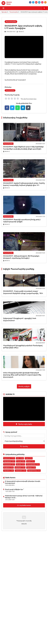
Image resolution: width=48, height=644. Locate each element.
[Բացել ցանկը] (3, 8)
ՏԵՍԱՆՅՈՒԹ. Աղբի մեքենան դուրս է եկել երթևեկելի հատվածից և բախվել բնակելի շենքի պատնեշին (23, 148)
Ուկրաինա (9, 471)
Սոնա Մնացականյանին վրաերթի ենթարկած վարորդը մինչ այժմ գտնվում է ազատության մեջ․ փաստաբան (22, 375)
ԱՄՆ (20, 458)
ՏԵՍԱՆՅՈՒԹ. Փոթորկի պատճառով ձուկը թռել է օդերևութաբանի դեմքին (22, 221)
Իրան (29, 458)
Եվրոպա (31, 467)
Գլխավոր (4, 12)
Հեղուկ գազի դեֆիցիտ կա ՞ (14, 489)
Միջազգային (9, 461)
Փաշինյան (8, 467)
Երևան (30, 461)
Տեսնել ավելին (24, 386)
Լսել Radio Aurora (24, 505)
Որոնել (24, 446)
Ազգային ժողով (34, 471)
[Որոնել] (44, 8)
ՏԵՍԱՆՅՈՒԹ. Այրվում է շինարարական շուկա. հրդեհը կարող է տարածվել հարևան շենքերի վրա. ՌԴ (24, 184)
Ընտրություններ (33, 464)
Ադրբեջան (20, 467)
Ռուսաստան (9, 464)
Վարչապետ (21, 471)
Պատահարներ (14, 12)
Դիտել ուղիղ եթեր (24, 424)
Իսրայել (21, 461)
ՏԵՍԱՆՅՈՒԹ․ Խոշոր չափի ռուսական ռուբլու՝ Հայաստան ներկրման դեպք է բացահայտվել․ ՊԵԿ (23, 292)
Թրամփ (20, 464)
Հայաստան (9, 458)
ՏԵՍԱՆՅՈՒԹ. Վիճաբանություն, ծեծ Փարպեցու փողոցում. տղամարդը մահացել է (21, 257)
